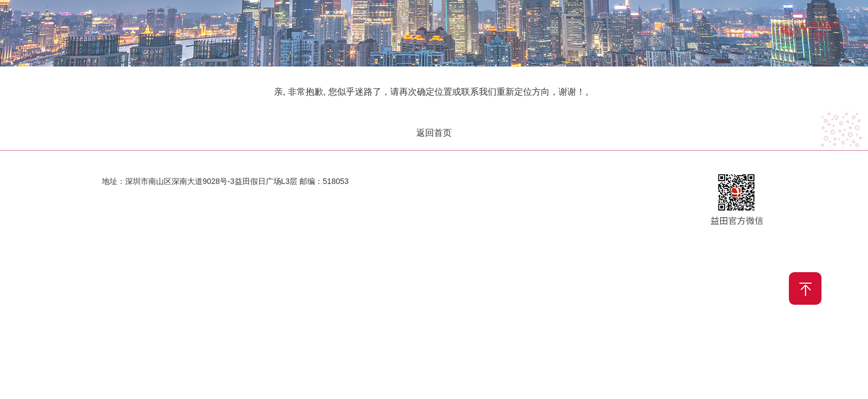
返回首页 (434, 133)
